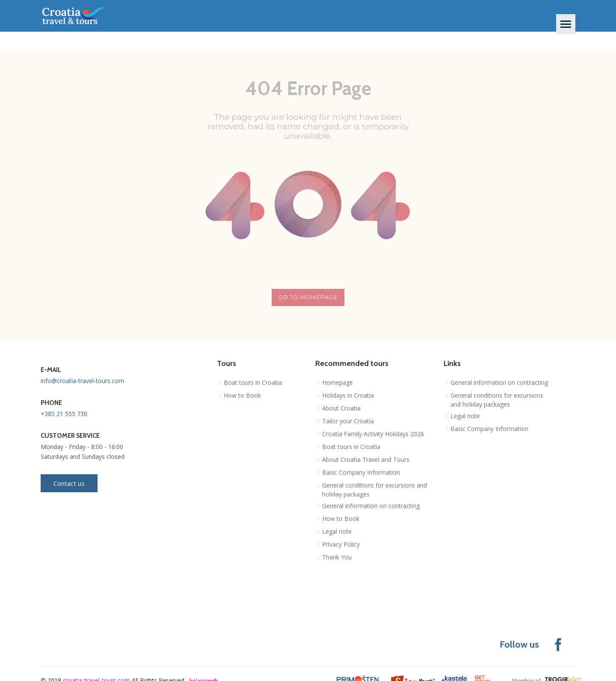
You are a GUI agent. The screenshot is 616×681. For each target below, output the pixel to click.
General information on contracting (371, 506)
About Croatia (341, 408)
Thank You (337, 557)
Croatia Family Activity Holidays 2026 (373, 434)
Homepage (338, 382)
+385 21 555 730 (64, 414)
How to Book (242, 395)
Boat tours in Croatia (253, 382)
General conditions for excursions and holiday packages (375, 490)
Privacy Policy (341, 544)
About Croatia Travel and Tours (366, 459)
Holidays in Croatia (348, 395)
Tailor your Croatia (348, 421)
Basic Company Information (361, 472)
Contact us (69, 483)
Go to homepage (308, 297)
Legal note (337, 531)
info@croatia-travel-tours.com (82, 381)
